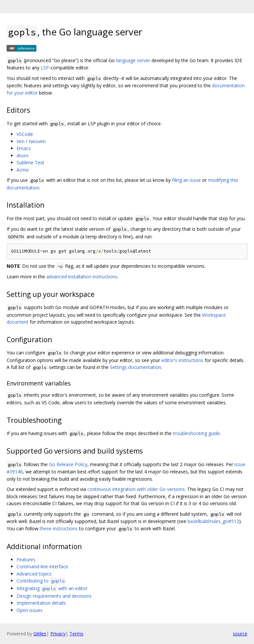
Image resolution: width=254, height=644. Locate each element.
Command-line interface (42, 566)
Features (26, 560)
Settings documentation (135, 367)
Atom (22, 156)
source (240, 634)
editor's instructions (182, 360)
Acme (23, 170)
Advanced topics (34, 574)
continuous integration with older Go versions (136, 489)
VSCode (25, 134)
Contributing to (41, 581)
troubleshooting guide (196, 433)
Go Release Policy (68, 464)
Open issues (30, 610)
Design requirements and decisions (54, 596)
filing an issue (186, 180)
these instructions (59, 528)
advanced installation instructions (82, 277)
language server (133, 60)
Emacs (24, 148)
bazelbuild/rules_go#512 (213, 521)
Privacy (58, 634)
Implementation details (41, 603)
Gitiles (40, 634)
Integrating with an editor (52, 588)
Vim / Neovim (31, 141)
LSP (45, 68)
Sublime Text (30, 162)
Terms (76, 634)
